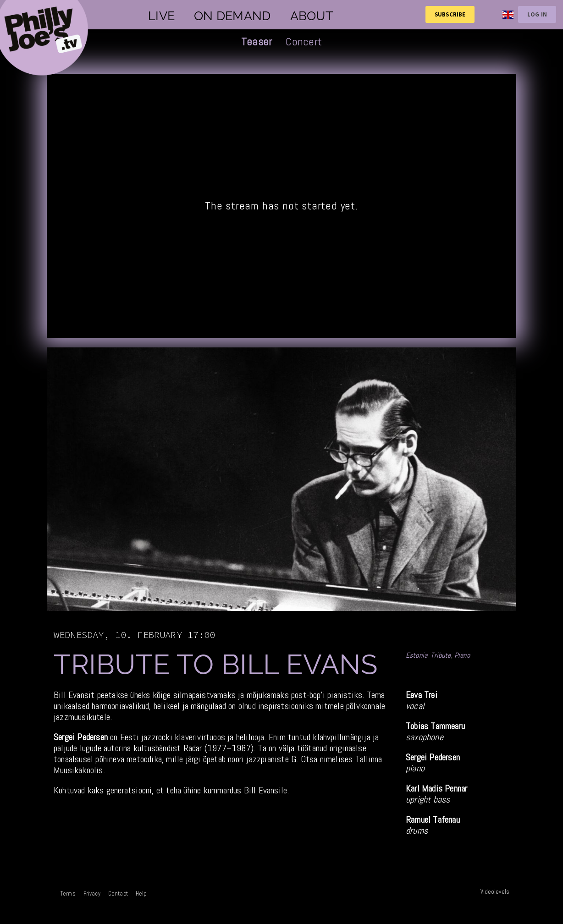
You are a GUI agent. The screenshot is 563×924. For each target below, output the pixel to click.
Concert (304, 41)
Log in (537, 14)
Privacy (92, 894)
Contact (118, 894)
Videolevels (495, 892)
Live (161, 16)
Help (141, 894)
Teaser (257, 41)
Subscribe (450, 14)
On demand (232, 16)
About (312, 16)
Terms (68, 894)
